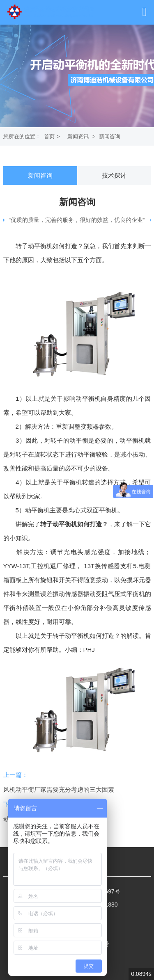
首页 (49, 136)
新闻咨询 (110, 136)
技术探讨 (114, 175)
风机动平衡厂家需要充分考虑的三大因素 (59, 789)
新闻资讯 (78, 136)
